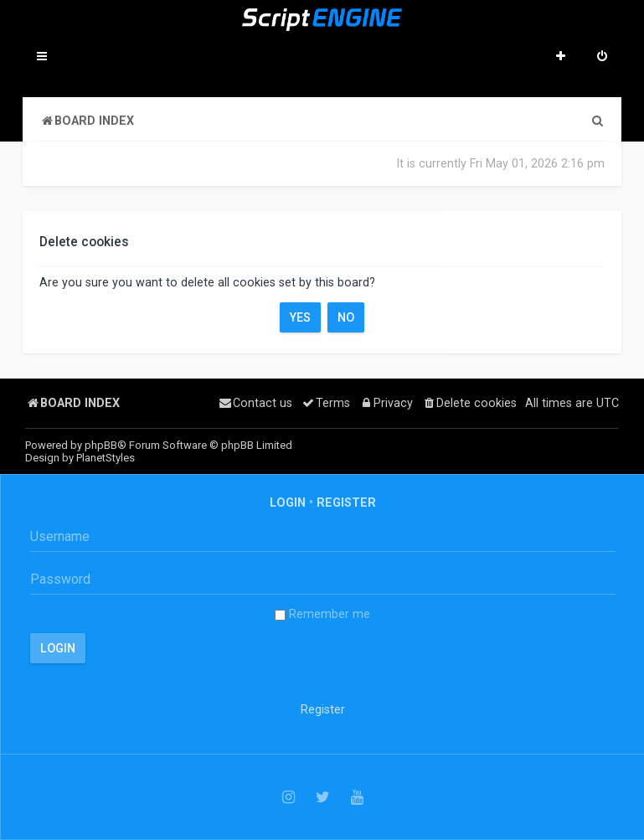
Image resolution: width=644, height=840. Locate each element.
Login (288, 502)
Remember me (322, 614)
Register (346, 502)
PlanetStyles (106, 458)
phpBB (101, 445)
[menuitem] (602, 58)
